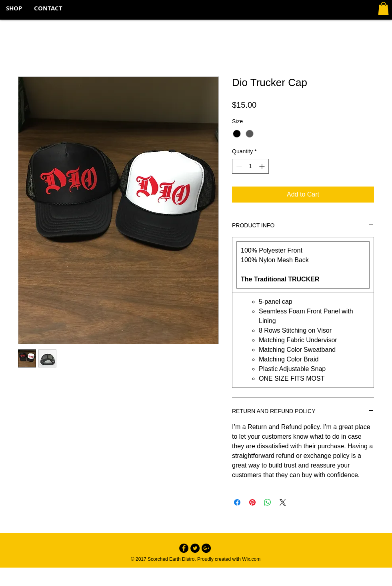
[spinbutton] (250, 166)
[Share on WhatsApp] (268, 502)
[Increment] (263, 166)
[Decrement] (238, 166)
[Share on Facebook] (237, 502)
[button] (383, 8)
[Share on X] (283, 502)
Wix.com (251, 559)
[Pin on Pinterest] (252, 502)
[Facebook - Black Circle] (184, 548)
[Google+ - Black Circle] (206, 548)
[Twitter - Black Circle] (195, 548)
